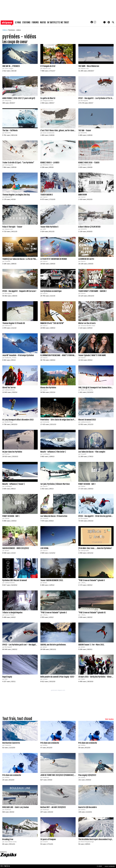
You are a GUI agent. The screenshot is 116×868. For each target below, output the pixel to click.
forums (35, 22)
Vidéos (5, 30)
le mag (18, 22)
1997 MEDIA (6, 866)
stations (26, 22)
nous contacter (110, 866)
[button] (109, 22)
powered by (8, 854)
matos (43, 22)
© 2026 (99, 866)
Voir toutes (109, 719)
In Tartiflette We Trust (58, 22)
